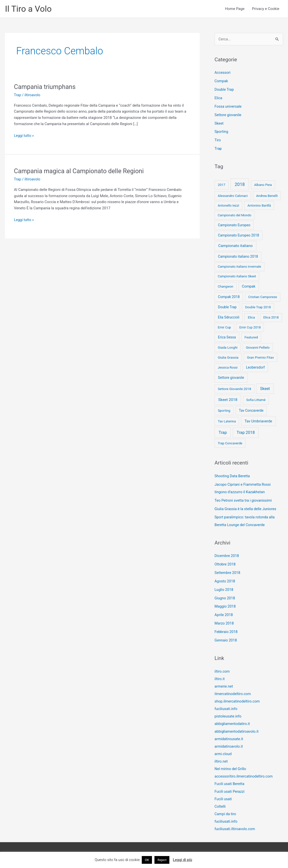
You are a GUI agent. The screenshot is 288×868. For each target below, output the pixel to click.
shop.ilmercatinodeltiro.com (238, 701)
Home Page (235, 9)
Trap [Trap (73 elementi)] (223, 432)
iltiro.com (222, 671)
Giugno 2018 (225, 598)
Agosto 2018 (225, 581)
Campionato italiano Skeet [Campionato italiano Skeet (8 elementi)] (237, 276)
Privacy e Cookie (266, 9)
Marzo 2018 (225, 623)
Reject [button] (162, 860)
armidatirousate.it (229, 738)
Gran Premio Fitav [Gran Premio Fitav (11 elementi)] (260, 358)
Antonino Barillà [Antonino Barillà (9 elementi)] (259, 205)
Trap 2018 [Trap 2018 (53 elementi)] (246, 433)
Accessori (223, 73)
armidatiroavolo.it (229, 746)
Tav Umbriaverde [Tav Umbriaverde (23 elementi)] (258, 421)
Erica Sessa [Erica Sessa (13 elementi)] (227, 337)
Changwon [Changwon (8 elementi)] (225, 287)
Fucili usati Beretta (230, 783)
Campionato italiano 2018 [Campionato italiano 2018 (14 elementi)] (238, 257)
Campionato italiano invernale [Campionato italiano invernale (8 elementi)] (239, 267)
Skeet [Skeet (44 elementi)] (265, 389)
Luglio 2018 (224, 589)
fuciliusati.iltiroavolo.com (236, 828)
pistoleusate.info (228, 716)
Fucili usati (224, 798)
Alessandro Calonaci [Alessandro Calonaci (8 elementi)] (233, 196)
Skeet (219, 124)
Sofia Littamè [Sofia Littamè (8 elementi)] (256, 400)
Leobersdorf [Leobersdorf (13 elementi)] (255, 368)
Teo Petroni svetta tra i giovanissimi (244, 500)
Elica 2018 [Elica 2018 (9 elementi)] (271, 318)
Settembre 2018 (228, 573)
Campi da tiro (226, 813)
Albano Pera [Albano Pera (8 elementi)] (263, 185)
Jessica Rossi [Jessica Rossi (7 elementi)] (228, 368)
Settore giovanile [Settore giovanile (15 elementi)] (231, 378)
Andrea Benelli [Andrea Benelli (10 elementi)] (267, 196)
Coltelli (220, 805)
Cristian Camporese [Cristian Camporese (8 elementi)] (263, 297)
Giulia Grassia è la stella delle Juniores (246, 509)
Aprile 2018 (224, 615)
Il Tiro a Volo (29, 9)
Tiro (218, 140)
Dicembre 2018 (227, 556)
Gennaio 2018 (226, 640)
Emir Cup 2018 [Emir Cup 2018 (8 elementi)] (250, 328)
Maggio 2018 (226, 606)
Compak (222, 81)
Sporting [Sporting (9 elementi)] (224, 411)
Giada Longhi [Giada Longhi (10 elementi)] (228, 348)
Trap (18, 95)
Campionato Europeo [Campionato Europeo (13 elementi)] (234, 225)
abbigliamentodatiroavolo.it (237, 731)
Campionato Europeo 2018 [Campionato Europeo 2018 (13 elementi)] (239, 236)
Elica (219, 98)
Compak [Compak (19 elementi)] (249, 287)
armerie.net (224, 686)
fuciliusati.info (226, 708)
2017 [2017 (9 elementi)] (222, 185)
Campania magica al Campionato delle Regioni (81, 171)
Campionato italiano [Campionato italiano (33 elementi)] (236, 246)
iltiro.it (220, 678)
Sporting (222, 132)
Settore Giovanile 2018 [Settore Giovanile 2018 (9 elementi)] (235, 389)
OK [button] (147, 860)
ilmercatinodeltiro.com (233, 693)
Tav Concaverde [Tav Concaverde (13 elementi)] (251, 411)
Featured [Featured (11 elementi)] (251, 337)
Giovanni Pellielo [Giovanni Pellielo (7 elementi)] (258, 348)
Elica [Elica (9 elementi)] (251, 318)
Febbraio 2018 (227, 631)
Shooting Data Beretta (233, 476)
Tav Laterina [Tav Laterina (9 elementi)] (227, 421)
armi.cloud (223, 753)
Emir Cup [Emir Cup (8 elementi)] (224, 328)
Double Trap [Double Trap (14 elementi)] (227, 307)
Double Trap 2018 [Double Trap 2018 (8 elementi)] (258, 307)
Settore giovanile (228, 115)
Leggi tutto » (24, 136)
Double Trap (225, 90)
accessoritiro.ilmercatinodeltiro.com (245, 776)
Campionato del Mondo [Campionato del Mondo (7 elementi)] (234, 215)
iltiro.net (221, 761)
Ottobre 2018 (225, 564)
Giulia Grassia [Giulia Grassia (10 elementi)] (228, 358)
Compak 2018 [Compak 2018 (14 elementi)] (229, 297)
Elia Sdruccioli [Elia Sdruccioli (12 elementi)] (229, 317)
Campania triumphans (46, 87)
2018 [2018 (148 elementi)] (240, 185)
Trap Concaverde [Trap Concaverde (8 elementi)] (230, 443)
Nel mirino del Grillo (231, 768)
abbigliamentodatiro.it (233, 723)
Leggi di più (182, 860)
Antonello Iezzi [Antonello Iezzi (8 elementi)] (228, 205)
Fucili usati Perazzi (230, 790)
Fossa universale (229, 107)
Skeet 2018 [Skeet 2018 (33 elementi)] (228, 400)
